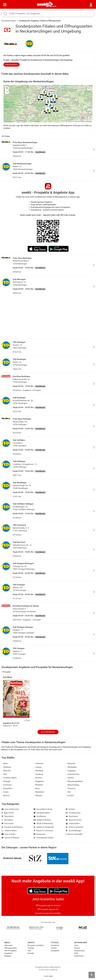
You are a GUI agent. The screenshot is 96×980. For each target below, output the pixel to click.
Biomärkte (7, 820)
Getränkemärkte (42, 813)
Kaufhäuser (40, 816)
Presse (77, 948)
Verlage (31, 948)
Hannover (38, 763)
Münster (38, 796)
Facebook (55, 945)
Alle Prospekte (48, 732)
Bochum (38, 778)
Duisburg (38, 774)
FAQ (29, 951)
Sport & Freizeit (74, 820)
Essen (5, 792)
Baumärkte (7, 816)
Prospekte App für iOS (48, 909)
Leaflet (69, 121)
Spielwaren (72, 816)
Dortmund (6, 785)
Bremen (6, 796)
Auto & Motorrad (10, 809)
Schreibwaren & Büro (44, 838)
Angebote (8, 953)
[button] (89, 88)
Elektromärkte (9, 831)
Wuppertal (39, 781)
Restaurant (39, 834)
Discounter (7, 823)
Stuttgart (6, 781)
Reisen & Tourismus (43, 831)
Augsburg (71, 771)
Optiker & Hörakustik (44, 827)
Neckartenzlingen (9, 21)
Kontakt (31, 953)
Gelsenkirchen (73, 774)
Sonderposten (73, 813)
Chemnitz (71, 788)
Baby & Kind (8, 813)
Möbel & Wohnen (42, 820)
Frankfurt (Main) (9, 778)
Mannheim (39, 792)
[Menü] (5, 5)
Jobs (76, 945)
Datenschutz (79, 951)
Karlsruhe (71, 763)
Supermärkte (73, 823)
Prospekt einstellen (36, 945)
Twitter (54, 948)
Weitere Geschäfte (74, 834)
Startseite (8, 945)
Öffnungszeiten (11, 948)
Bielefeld (38, 785)
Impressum (79, 956)
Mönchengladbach (74, 781)
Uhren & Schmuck (74, 827)
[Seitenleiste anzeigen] (92, 975)
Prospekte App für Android (48, 906)
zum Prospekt (12, 65)
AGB (76, 953)
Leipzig (37, 767)
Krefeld (70, 796)
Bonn (37, 788)
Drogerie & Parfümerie (12, 827)
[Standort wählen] (91, 5)
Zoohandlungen (74, 831)
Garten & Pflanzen (10, 838)
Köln (4, 774)
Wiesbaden (71, 767)
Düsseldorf (7, 788)
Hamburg (6, 767)
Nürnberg (38, 771)
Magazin (8, 956)
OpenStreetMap (79, 121)
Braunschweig (72, 785)
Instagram (55, 951)
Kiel (68, 792)
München (6, 771)
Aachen (70, 778)
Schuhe (70, 809)
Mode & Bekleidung (43, 823)
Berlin (54, 6)
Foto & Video (8, 834)
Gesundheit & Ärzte (43, 809)
